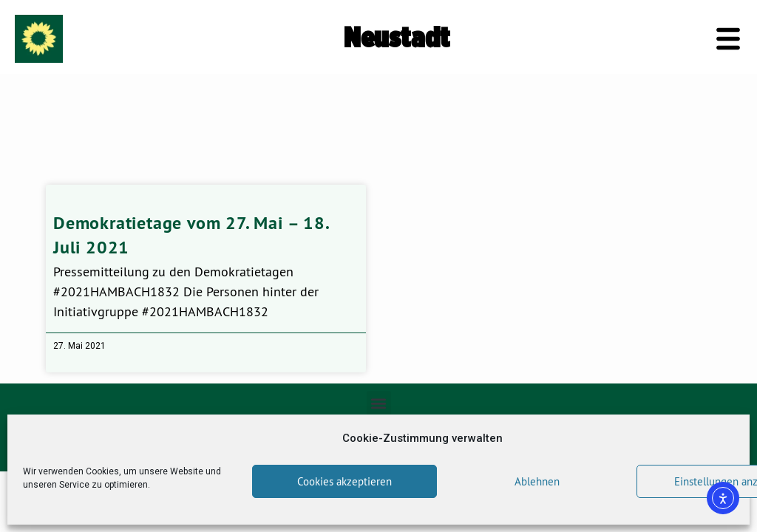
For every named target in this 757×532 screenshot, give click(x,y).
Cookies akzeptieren (344, 481)
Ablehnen (537, 481)
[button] (379, 403)
